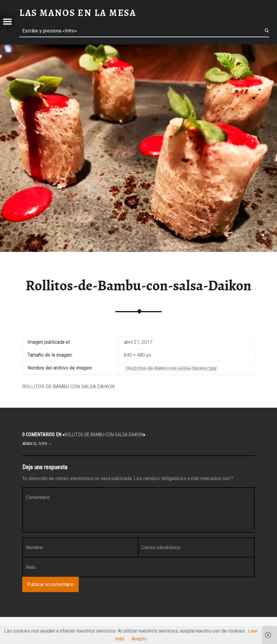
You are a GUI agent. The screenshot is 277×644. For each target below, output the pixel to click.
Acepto (139, 639)
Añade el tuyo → (37, 444)
